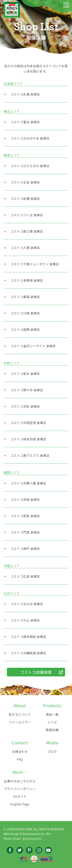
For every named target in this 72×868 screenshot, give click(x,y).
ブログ (52, 752)
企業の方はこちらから (20, 781)
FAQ (20, 759)
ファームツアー (20, 722)
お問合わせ (20, 752)
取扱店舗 (52, 730)
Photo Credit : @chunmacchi (23, 839)
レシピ (52, 722)
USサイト (20, 796)
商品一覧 (52, 714)
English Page (20, 804)
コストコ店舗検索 (36, 672)
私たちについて (20, 714)
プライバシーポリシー (20, 789)
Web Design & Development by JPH (27, 834)
